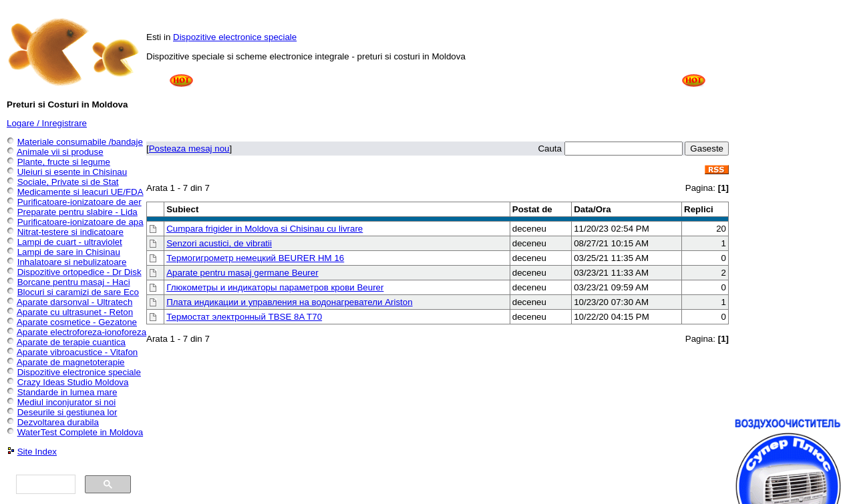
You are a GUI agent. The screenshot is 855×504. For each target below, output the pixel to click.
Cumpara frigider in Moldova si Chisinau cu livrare (265, 229)
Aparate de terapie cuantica (71, 342)
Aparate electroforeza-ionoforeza (81, 332)
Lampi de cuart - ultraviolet (70, 242)
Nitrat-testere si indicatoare (70, 232)
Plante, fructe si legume (64, 162)
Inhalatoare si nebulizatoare (72, 262)
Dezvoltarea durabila (58, 422)
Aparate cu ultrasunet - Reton (75, 312)
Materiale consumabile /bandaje (80, 142)
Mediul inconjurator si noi (66, 402)
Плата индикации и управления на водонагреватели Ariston (289, 302)
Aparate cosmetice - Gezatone (77, 322)
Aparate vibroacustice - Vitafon (77, 352)
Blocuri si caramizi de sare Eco (78, 292)
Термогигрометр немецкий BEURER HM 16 (255, 258)
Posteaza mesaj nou (189, 149)
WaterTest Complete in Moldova (80, 432)
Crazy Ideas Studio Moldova (73, 382)
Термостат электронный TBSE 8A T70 (244, 317)
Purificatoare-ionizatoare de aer (79, 202)
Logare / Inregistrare (47, 123)
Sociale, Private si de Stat (68, 182)
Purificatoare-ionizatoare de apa (80, 222)
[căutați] (44, 485)
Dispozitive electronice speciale (235, 37)
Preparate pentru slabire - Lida (77, 212)
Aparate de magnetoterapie (71, 362)
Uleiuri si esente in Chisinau (72, 172)
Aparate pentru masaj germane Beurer (242, 273)
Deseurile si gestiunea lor (67, 412)
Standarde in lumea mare (67, 392)
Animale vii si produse (60, 152)
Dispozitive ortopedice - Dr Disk (79, 272)
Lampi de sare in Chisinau (69, 252)
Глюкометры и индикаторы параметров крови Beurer (275, 287)
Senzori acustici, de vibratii (219, 243)
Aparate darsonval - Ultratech (74, 302)
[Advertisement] (438, 101)
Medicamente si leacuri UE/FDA (80, 192)
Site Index (37, 452)
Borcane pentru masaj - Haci (74, 282)
